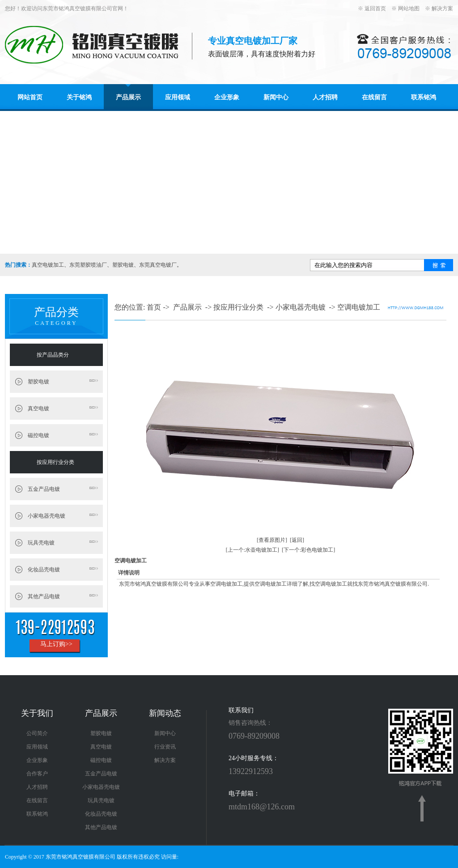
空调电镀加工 (359, 307)
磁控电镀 (38, 435)
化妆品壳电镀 (44, 570)
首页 (154, 307)
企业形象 (227, 97)
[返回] (297, 540)
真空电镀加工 (48, 265)
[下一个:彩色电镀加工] (308, 550)
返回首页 (375, 9)
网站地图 (409, 9)
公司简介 (37, 733)
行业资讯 (165, 747)
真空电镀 (38, 408)
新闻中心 (276, 97)
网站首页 (30, 97)
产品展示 (128, 97)
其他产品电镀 (44, 596)
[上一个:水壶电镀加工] (252, 550)
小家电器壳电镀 (47, 516)
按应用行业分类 (55, 462)
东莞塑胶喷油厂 (88, 265)
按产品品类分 (53, 355)
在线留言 (374, 97)
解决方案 (442, 9)
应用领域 (178, 97)
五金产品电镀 (44, 489)
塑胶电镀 (123, 265)
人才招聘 (325, 97)
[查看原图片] (272, 540)
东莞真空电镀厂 (158, 265)
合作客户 (37, 774)
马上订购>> (56, 644)
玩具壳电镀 (41, 543)
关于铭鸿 (79, 97)
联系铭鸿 (424, 97)
